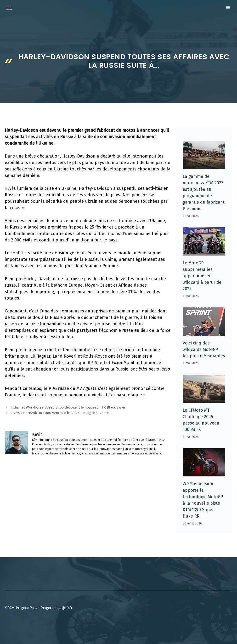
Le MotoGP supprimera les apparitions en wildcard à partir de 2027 (202, 276)
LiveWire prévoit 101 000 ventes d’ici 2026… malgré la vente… (61, 413)
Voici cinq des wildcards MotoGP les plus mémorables (204, 349)
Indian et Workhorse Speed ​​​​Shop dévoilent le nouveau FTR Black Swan (68, 407)
